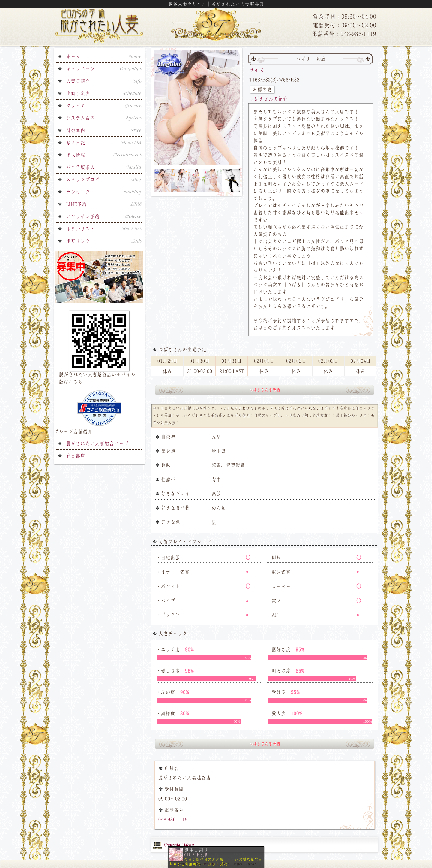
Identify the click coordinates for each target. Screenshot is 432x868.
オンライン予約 (104, 216)
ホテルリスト (104, 229)
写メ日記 (104, 143)
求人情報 (104, 155)
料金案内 (104, 130)
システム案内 (104, 118)
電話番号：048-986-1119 (344, 34)
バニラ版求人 (104, 167)
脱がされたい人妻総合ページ (97, 443)
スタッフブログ (104, 180)
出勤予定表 (104, 93)
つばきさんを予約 (265, 390)
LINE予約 (104, 204)
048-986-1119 (173, 819)
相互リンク (104, 241)
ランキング (104, 192)
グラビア (104, 106)
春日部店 (76, 456)
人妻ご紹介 (104, 81)
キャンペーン (104, 69)
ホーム (104, 56)
